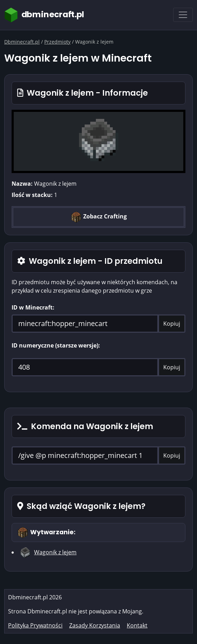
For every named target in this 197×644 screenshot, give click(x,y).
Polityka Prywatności (35, 625)
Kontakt (137, 625)
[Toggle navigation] (183, 15)
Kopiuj (172, 324)
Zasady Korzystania (95, 625)
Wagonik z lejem (55, 552)
